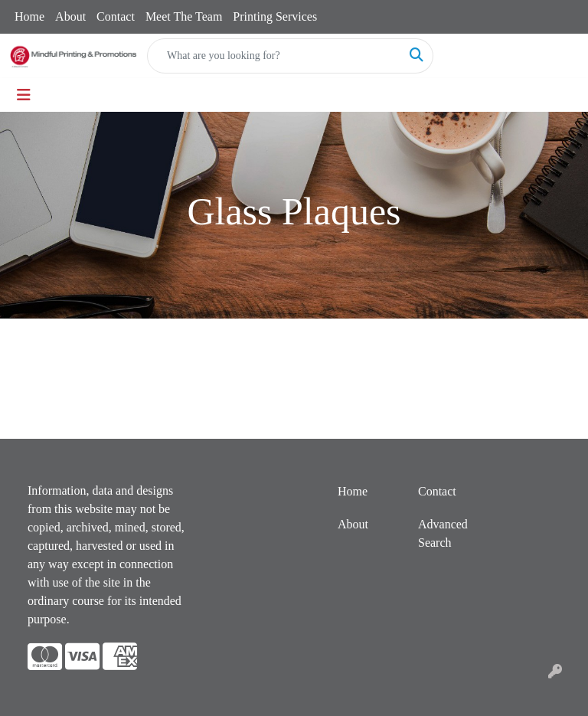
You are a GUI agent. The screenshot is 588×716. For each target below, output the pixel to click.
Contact (116, 16)
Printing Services (275, 16)
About (70, 16)
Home (29, 16)
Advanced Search (443, 533)
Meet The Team (184, 16)
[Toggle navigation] (24, 95)
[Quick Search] (274, 56)
